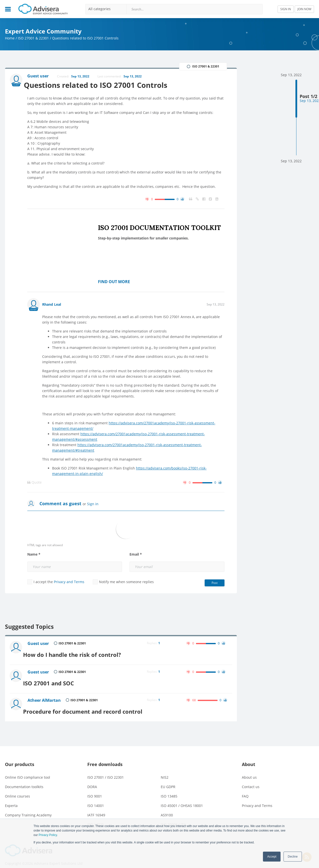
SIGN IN (286, 9)
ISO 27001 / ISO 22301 (106, 771)
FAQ (245, 790)
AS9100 (167, 809)
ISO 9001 (95, 790)
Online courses (17, 790)
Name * (34, 555)
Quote (34, 483)
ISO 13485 (169, 790)
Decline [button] (293, 857)
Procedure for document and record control (91, 705)
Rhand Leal (52, 305)
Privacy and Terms (69, 582)
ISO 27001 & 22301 (33, 38)
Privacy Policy (48, 835)
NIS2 (165, 771)
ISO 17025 (96, 818)
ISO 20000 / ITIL (174, 818)
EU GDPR (168, 780)
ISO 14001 (96, 799)
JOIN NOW (304, 9)
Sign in (93, 504)
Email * (136, 555)
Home (10, 38)
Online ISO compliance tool (28, 771)
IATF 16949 (96, 809)
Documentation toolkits (24, 780)
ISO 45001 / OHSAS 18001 (182, 799)
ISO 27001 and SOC (55, 679)
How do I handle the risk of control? (79, 653)
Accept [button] (272, 857)
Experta (11, 799)
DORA (92, 780)
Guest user (39, 644)
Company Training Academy (28, 809)
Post (215, 583)
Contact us (251, 780)
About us (249, 771)
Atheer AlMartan (45, 697)
